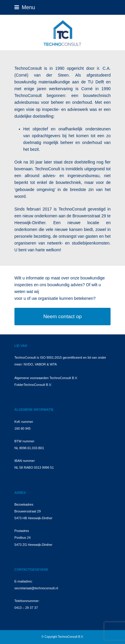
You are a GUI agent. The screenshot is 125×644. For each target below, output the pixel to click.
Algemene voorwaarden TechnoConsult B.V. (46, 378)
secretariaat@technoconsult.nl (36, 588)
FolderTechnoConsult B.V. (33, 385)
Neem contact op (63, 316)
